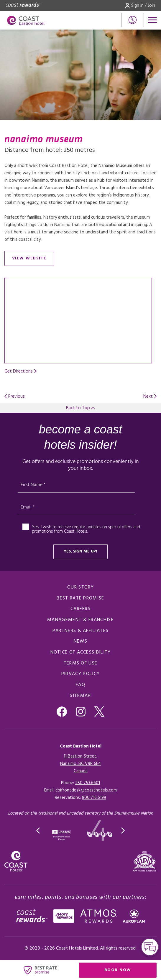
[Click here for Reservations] (94, 798)
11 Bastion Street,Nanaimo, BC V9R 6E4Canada (80, 764)
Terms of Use (81, 663)
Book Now (130, 971)
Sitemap (80, 696)
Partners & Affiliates (80, 631)
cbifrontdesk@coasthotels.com (86, 790)
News (80, 641)
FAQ (80, 685)
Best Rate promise (80, 598)
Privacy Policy (80, 674)
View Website (33, 260)
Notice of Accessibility (81, 652)
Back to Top (80, 408)
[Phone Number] (133, 20)
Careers (80, 609)
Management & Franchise (80, 620)
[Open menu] (152, 20)
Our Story (80, 587)
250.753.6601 (88, 783)
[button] (38, 831)
